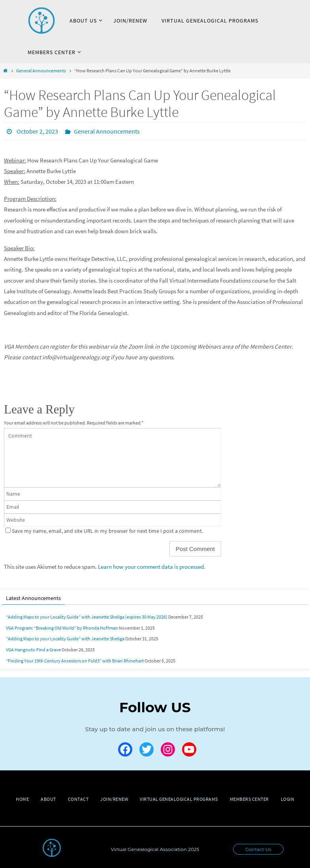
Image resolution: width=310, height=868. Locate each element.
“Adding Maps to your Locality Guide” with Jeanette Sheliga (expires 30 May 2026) (87, 617)
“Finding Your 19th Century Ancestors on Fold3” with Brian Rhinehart (75, 661)
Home (22, 799)
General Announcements (41, 71)
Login (288, 799)
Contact (78, 799)
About (48, 799)
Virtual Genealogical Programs (179, 799)
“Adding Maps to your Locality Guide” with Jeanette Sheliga (65, 639)
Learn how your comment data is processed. (152, 567)
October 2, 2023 (37, 131)
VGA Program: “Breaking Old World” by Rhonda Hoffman (62, 628)
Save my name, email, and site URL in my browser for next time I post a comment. (107, 531)
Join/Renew (114, 799)
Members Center (249, 799)
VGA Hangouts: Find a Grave (33, 650)
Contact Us (258, 849)
